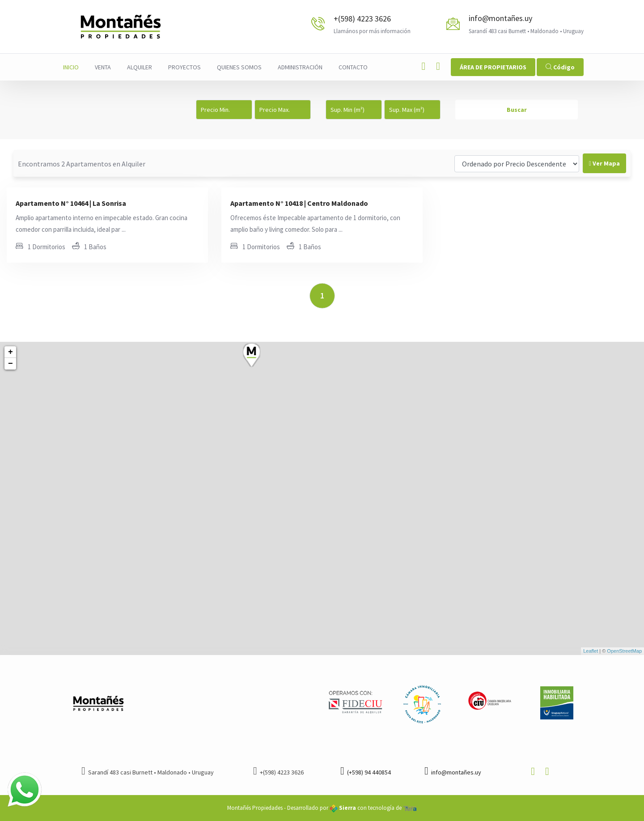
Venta (103, 67)
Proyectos (184, 67)
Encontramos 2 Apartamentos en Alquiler (82, 164)
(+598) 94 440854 (366, 772)
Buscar (517, 110)
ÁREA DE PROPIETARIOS (493, 67)
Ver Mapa (604, 163)
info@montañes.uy (500, 18)
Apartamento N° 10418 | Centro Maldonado (299, 203)
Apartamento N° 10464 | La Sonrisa (71, 203)
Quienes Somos (239, 67)
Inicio (71, 67)
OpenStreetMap (624, 651)
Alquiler (140, 67)
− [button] (11, 364)
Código (560, 67)
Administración (300, 67)
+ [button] (11, 352)
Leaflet (591, 651)
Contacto (353, 67)
